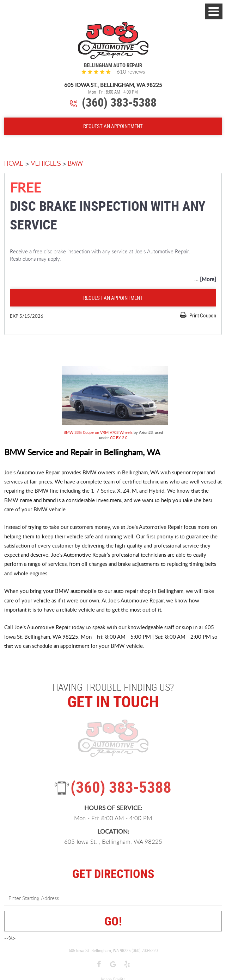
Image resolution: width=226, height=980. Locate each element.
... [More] (205, 279)
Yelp (127, 965)
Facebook (99, 965)
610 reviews (131, 72)
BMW (75, 163)
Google (113, 965)
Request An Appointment (113, 126)
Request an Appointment (113, 298)
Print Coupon (202, 315)
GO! (113, 921)
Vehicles (46, 163)
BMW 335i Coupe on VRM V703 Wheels (98, 432)
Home (14, 163)
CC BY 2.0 (119, 438)
